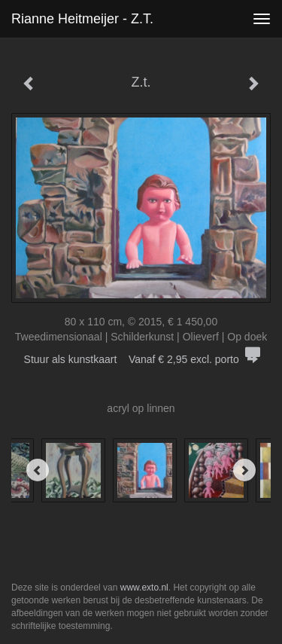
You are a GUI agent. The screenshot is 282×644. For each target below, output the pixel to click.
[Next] (244, 470)
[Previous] (38, 470)
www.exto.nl (144, 588)
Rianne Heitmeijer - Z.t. (82, 19)
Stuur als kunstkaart (141, 359)
